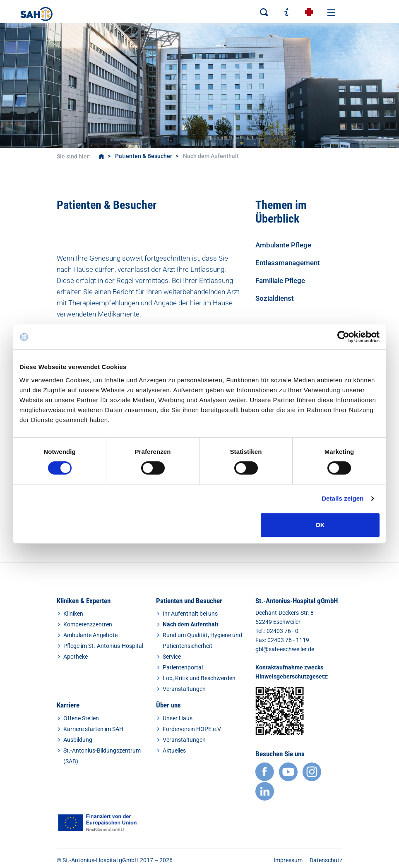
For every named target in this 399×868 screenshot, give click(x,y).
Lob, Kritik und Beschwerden (199, 678)
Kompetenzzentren (88, 624)
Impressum (288, 860)
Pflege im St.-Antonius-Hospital (103, 646)
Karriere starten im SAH (93, 729)
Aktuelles (174, 751)
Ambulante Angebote (90, 635)
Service (172, 657)
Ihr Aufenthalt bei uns (190, 614)
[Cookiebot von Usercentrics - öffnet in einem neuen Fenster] (343, 337)
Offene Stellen (81, 718)
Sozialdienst (275, 298)
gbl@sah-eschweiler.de (285, 649)
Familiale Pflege (280, 281)
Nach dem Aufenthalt (191, 624)
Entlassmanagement (288, 263)
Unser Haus (178, 718)
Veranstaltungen (184, 689)
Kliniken (73, 614)
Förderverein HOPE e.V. (192, 729)
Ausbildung (78, 740)
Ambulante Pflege (283, 245)
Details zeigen (343, 498)
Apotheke (76, 657)
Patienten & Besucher (144, 156)
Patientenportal (183, 667)
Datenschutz (326, 860)
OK (320, 525)
